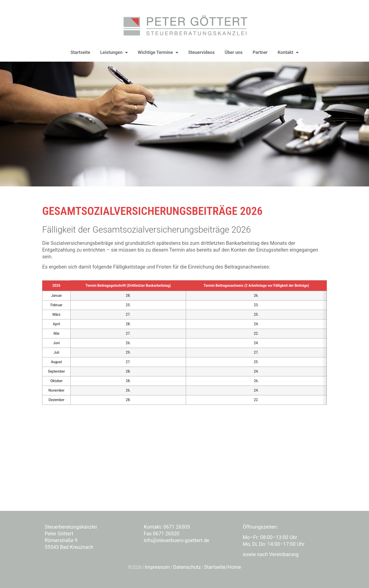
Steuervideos (201, 52)
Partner (260, 52)
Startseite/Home (222, 567)
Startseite (80, 52)
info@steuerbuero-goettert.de (177, 540)
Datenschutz (187, 567)
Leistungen (114, 52)
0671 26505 (177, 527)
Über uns (234, 52)
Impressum (157, 567)
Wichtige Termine (158, 52)
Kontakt (288, 52)
